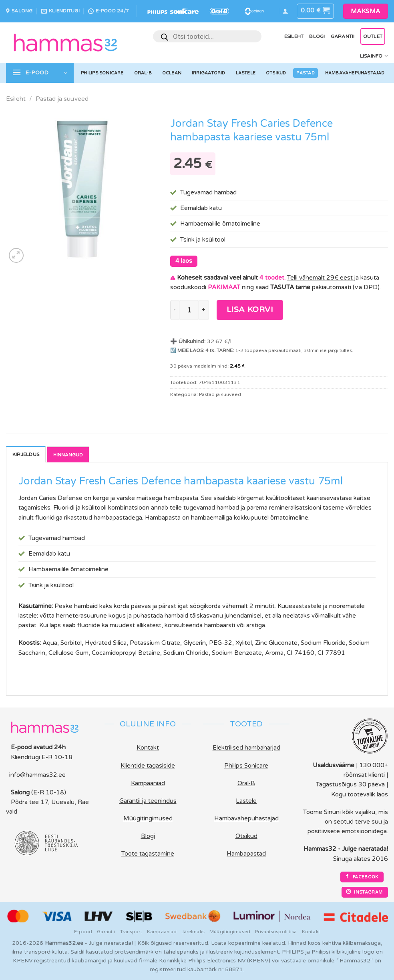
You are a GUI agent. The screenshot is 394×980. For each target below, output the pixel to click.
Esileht (294, 36)
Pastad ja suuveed (62, 99)
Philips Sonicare (102, 73)
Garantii (343, 36)
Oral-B (143, 73)
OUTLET (373, 36)
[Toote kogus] (189, 310)
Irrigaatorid (209, 73)
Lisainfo (374, 56)
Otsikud (276, 73)
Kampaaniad (162, 932)
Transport (131, 932)
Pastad (305, 73)
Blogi (317, 36)
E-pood (83, 932)
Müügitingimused (230, 932)
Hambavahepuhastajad (355, 73)
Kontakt (311, 932)
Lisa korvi (250, 310)
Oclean (172, 73)
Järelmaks (193, 932)
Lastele (246, 73)
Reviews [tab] (68, 454)
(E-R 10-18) (49, 792)
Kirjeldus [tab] (26, 454)
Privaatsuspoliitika (276, 932)
